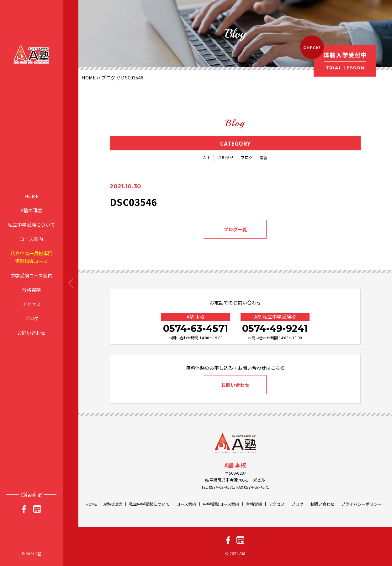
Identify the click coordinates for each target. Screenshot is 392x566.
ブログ (32, 318)
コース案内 (31, 239)
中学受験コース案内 (31, 275)
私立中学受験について (31, 224)
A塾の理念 (32, 210)
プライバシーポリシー (362, 504)
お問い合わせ (31, 332)
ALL (207, 157)
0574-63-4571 (196, 329)
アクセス (32, 304)
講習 (263, 157)
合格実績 (31, 290)
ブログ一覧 (235, 229)
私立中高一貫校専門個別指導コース (32, 257)
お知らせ (226, 157)
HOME (32, 196)
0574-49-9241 (275, 329)
